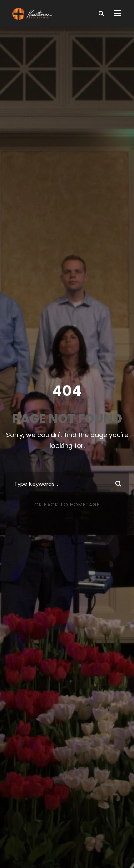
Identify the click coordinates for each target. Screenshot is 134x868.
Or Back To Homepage (67, 505)
